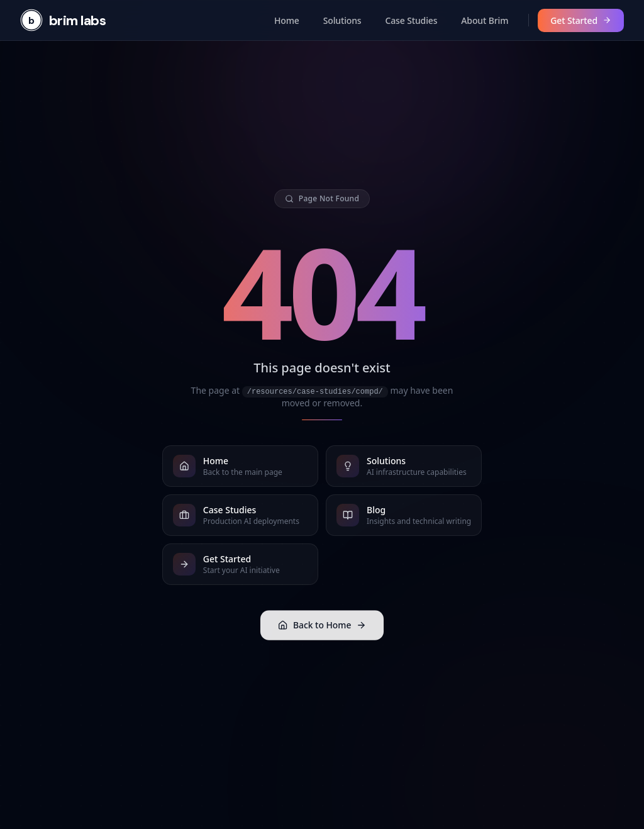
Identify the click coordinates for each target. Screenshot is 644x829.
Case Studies (412, 20)
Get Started (581, 20)
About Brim (485, 20)
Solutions (342, 20)
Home (287, 20)
